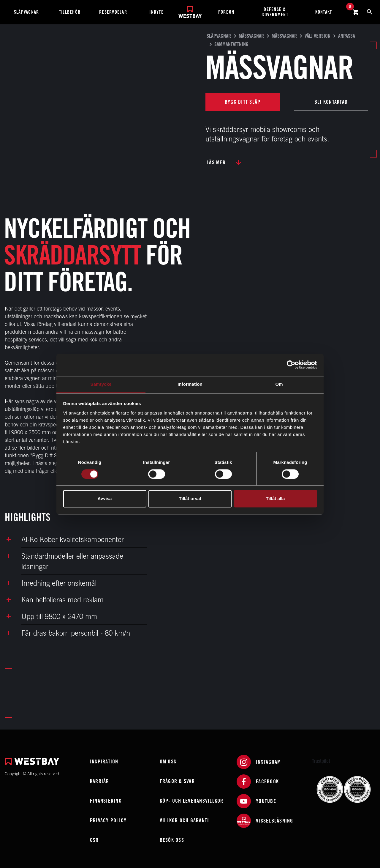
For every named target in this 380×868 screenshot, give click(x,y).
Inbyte (156, 12)
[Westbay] (190, 10)
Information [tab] (190, 384)
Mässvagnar (251, 36)
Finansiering (106, 801)
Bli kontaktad (331, 102)
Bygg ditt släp (243, 102)
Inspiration (104, 761)
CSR (94, 840)
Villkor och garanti (185, 820)
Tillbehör (70, 12)
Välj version (318, 36)
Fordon (226, 12)
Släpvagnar (27, 12)
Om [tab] (279, 384)
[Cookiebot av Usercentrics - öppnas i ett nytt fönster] (291, 365)
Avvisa (105, 499)
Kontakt (324, 12)
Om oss (168, 761)
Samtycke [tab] (101, 384)
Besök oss (172, 840)
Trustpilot (321, 761)
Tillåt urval (190, 499)
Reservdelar (113, 12)
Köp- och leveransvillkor (192, 801)
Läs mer (216, 162)
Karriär (100, 781)
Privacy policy (108, 820)
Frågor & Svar (177, 781)
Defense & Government (275, 12)
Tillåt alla (275, 499)
